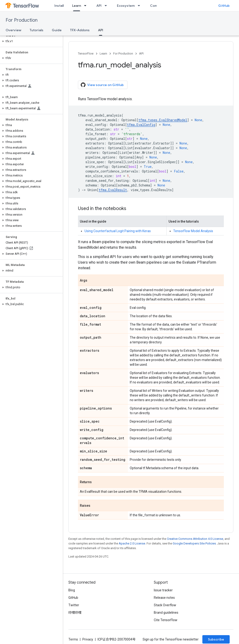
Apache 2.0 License (132, 543)
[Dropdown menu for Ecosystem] (140, 6)
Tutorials (37, 30)
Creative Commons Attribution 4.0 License (195, 539)
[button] (30, 41)
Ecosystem (126, 6)
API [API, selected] (101, 30)
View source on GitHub (102, 85)
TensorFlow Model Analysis (193, 231)
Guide (57, 30)
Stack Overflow (165, 605)
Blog (72, 590)
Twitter (74, 605)
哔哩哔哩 (75, 613)
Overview (13, 30)
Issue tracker (163, 590)
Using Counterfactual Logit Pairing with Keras (118, 231)
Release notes (164, 598)
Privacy (88, 639)
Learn (103, 53)
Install (59, 6)
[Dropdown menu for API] (107, 6)
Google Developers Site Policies (194, 543)
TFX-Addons (80, 30)
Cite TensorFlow (166, 620)
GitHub (224, 6)
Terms (73, 639)
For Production (22, 20)
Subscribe (216, 639)
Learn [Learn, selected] (77, 6)
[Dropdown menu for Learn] (87, 6)
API (99, 6)
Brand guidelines (166, 613)
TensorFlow (86, 53)
